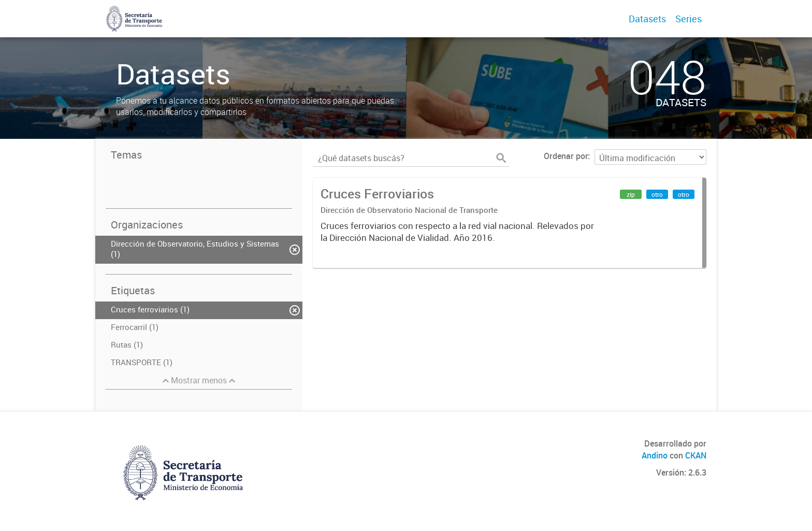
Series (688, 19)
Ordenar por (566, 156)
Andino (655, 455)
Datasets (647, 19)
